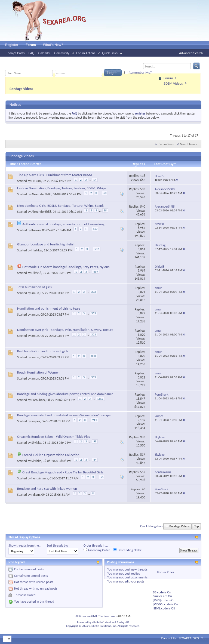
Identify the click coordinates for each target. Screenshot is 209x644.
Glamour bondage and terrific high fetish (46, 244)
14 (95, 180)
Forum (31, 45)
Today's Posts (16, 53)
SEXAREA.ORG (189, 638)
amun (35, 293)
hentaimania (40, 478)
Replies (137, 164)
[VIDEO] (158, 604)
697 (95, 229)
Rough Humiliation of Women (38, 372)
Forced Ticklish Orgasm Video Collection (51, 455)
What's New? (53, 45)
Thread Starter (30, 164)
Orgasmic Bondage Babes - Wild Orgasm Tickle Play (54, 437)
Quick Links (110, 53)
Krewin (36, 230)
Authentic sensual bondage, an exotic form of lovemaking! (64, 224)
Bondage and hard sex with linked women (47, 489)
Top (196, 526)
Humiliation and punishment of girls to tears (49, 308)
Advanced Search (191, 53)
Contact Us (169, 638)
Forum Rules (166, 572)
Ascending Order (97, 550)
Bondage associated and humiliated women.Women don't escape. (64, 415)
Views (138, 168)
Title (13, 164)
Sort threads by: (57, 546)
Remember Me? (138, 73)
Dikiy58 (36, 273)
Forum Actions (86, 53)
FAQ (32, 53)
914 (95, 420)
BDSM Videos (173, 83)
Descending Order (127, 550)
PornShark (38, 400)
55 (105, 210)
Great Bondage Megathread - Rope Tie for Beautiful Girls (63, 472)
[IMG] (157, 600)
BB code (158, 592)
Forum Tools (166, 144)
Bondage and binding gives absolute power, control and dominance (65, 394)
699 (96, 272)
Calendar (44, 53)
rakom (36, 494)
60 (105, 193)
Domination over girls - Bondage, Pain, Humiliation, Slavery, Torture (65, 330)
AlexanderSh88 (42, 194)
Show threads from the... (25, 546)
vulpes (36, 421)
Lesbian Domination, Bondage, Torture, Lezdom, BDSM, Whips (62, 188)
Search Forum (189, 144)
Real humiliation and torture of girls (43, 351)
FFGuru (36, 181)
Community (62, 53)
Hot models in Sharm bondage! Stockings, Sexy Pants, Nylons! (66, 267)
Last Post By (165, 164)
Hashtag (37, 250)
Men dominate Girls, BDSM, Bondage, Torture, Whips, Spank (60, 206)
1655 (100, 399)
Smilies (157, 596)
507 (97, 249)
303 (93, 292)
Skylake (36, 442)
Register (12, 45)
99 (95, 441)
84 (95, 460)
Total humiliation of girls (34, 287)
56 (102, 477)
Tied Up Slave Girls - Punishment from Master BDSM (55, 175)
